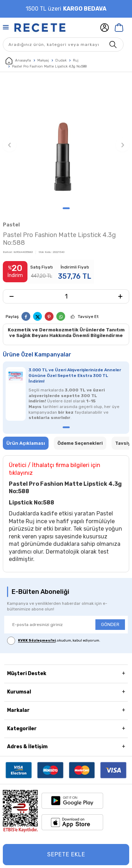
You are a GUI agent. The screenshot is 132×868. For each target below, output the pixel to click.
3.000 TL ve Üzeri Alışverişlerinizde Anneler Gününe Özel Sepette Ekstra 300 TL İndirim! (75, 376)
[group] (66, 141)
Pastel (11, 225)
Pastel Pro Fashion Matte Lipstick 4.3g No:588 (49, 66)
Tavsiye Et (88, 317)
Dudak (61, 60)
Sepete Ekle (66, 854)
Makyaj (43, 60)
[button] (66, 208)
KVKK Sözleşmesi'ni (37, 641)
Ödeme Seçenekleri (80, 443)
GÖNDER (110, 624)
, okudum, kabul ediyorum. (54, 641)
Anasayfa (18, 61)
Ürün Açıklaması (26, 443)
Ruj (76, 60)
